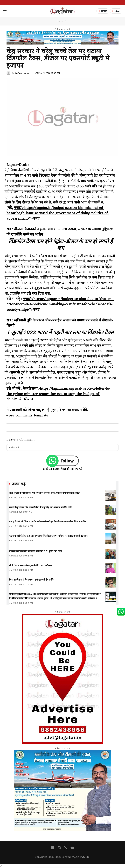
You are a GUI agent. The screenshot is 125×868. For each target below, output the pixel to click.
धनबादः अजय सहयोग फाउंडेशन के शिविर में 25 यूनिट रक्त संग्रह (35, 551)
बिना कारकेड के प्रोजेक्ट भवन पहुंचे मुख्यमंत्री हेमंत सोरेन (32, 580)
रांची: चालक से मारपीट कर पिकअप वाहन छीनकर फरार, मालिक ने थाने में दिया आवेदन (45, 493)
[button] (5, 11)
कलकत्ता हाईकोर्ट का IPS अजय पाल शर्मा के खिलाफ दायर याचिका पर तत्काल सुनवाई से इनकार (49, 536)
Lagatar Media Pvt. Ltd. (76, 857)
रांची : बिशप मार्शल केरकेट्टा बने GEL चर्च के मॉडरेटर (31, 565)
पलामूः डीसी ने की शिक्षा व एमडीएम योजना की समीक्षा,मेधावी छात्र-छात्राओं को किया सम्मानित (48, 521)
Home (60, 21)
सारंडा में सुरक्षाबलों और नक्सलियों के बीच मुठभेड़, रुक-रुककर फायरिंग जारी (40, 507)
